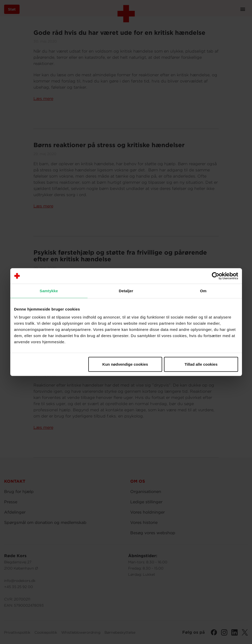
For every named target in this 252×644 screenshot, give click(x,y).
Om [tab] (203, 291)
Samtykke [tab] (49, 291)
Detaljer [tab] (126, 291)
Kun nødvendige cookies (125, 364)
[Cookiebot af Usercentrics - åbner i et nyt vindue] (216, 276)
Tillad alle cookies (201, 364)
